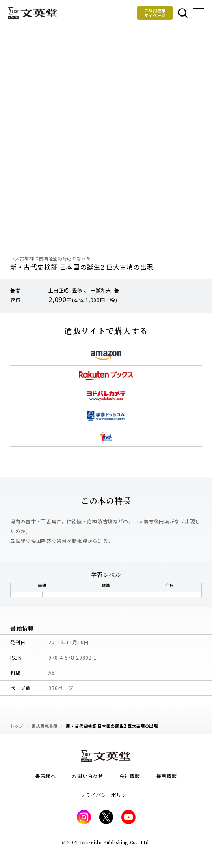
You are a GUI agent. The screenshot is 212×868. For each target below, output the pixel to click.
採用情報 (167, 776)
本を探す (183, 13)
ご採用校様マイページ (155, 13)
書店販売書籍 (45, 726)
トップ (17, 726)
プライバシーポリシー (106, 795)
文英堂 (33, 13)
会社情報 (130, 776)
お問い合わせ (87, 776)
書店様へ (46, 776)
